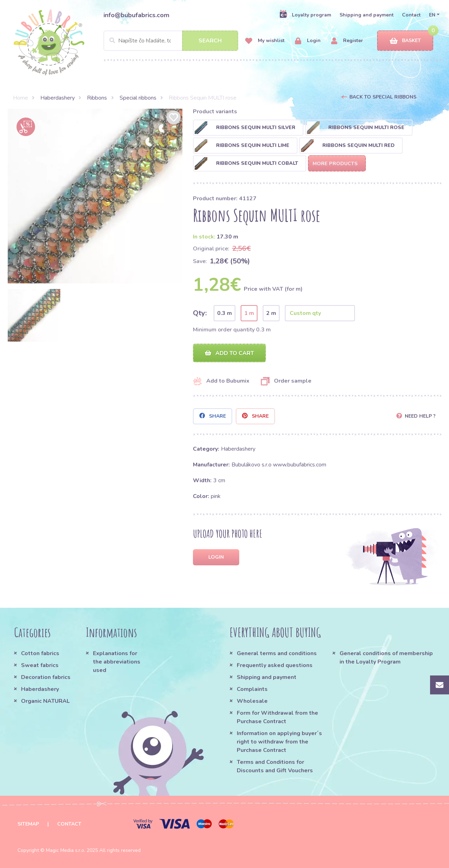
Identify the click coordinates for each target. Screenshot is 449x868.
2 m (271, 313)
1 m (249, 313)
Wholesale (252, 701)
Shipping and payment (367, 15)
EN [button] (432, 15)
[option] (95, 196)
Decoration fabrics (46, 677)
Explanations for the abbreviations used (117, 662)
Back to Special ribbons (383, 97)
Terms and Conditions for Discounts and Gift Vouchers (275, 766)
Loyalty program (305, 15)
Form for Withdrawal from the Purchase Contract (277, 717)
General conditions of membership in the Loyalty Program (386, 658)
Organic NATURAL (45, 701)
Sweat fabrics (40, 665)
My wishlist (265, 41)
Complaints (252, 689)
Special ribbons (138, 98)
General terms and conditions (277, 653)
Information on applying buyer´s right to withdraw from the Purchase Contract (279, 742)
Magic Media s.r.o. (66, 850)
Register (347, 41)
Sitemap (28, 824)
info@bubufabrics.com (136, 15)
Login (308, 41)
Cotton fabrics (40, 653)
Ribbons (97, 98)
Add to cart (229, 353)
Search (210, 41)
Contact (411, 15)
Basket (405, 41)
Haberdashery (58, 98)
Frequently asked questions (275, 665)
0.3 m (224, 313)
